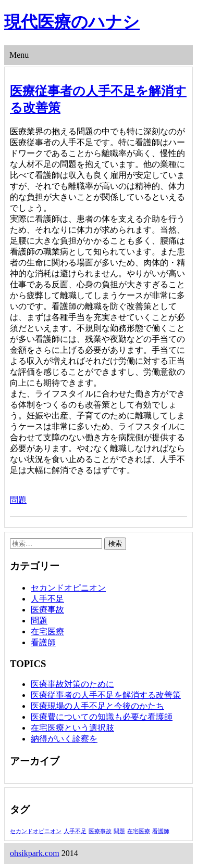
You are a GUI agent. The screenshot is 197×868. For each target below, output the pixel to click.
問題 (18, 500)
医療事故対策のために (72, 684)
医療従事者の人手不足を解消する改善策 (106, 695)
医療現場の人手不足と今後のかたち (97, 706)
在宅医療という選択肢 (72, 728)
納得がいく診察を (64, 739)
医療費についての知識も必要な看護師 (102, 717)
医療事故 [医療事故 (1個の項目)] (100, 831)
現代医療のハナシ (72, 22)
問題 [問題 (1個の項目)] (119, 831)
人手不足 (47, 599)
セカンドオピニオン (68, 588)
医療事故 (47, 610)
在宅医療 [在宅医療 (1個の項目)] (139, 831)
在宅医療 (47, 631)
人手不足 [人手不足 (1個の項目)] (75, 831)
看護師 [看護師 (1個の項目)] (161, 831)
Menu (19, 55)
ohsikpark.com (35, 853)
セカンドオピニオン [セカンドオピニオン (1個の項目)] (36, 831)
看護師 (43, 642)
